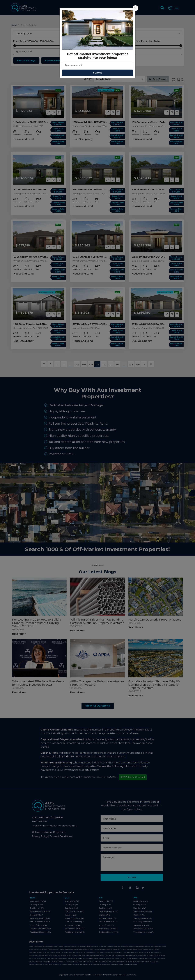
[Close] (135, 8)
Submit (97, 73)
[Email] (97, 65)
